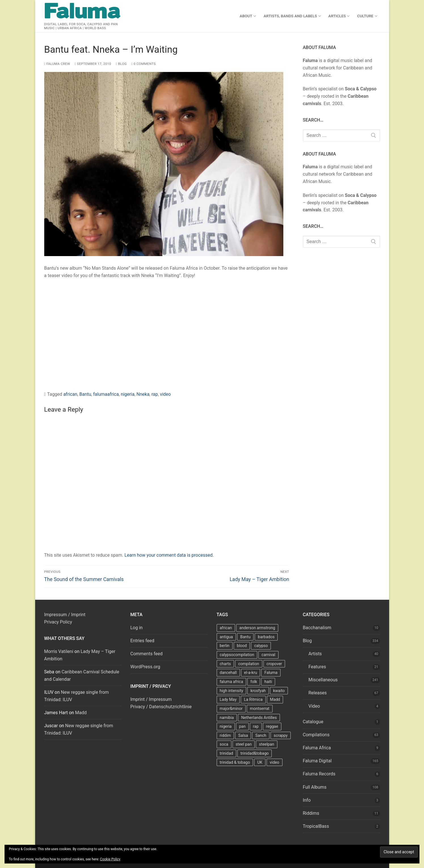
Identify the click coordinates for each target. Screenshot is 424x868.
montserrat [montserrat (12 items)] (260, 709)
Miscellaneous (323, 680)
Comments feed (147, 654)
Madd (81, 713)
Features (317, 667)
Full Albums (315, 787)
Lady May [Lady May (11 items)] (228, 699)
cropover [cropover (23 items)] (274, 664)
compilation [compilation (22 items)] (249, 664)
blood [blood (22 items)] (242, 646)
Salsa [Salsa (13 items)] (243, 735)
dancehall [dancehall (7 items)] (228, 673)
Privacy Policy (58, 622)
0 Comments (144, 64)
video (165, 394)
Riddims (311, 813)
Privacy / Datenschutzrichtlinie (161, 707)
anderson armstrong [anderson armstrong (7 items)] (257, 628)
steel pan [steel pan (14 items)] (244, 744)
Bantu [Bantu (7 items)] (245, 637)
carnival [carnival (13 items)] (268, 655)
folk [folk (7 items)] (254, 682)
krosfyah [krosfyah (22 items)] (258, 691)
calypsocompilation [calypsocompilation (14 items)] (237, 655)
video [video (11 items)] (275, 762)
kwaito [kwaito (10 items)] (279, 691)
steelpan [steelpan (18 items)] (266, 744)
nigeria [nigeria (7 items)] (226, 726)
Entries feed (143, 641)
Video (314, 706)
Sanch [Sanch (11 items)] (261, 735)
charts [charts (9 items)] (225, 664)
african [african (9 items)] (226, 628)
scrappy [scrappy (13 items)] (281, 735)
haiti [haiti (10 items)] (268, 682)
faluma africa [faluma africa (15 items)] (232, 682)
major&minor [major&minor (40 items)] (231, 709)
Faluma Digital (317, 761)
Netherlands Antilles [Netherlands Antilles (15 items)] (259, 718)
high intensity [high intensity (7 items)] (232, 691)
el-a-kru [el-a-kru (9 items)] (251, 673)
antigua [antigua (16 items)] (226, 637)
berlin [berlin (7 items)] (225, 646)
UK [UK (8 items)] (260, 762)
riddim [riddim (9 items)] (225, 735)
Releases (318, 693)
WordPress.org (145, 667)
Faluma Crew (57, 64)
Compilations (316, 735)
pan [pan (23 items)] (242, 726)
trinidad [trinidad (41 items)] (226, 753)
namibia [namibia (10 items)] (227, 718)
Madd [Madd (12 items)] (275, 699)
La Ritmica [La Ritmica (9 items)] (253, 699)
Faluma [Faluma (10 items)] (271, 673)
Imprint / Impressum (151, 699)
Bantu (85, 394)
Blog (121, 64)
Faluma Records (319, 774)
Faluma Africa (317, 748)
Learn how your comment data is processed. (169, 555)
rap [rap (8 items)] (256, 726)
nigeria (128, 394)
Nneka (143, 394)
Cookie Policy (110, 859)
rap (155, 394)
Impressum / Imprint (65, 615)
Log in (137, 628)
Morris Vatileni (59, 651)
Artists (315, 654)
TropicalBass (316, 826)
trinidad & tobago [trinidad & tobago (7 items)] (235, 762)
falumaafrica (106, 394)
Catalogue (313, 722)
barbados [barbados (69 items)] (266, 637)
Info (307, 800)
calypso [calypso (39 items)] (261, 646)
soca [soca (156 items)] (224, 744)
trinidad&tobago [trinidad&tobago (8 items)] (255, 753)
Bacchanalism (317, 628)
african (70, 394)
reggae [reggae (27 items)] (272, 726)
